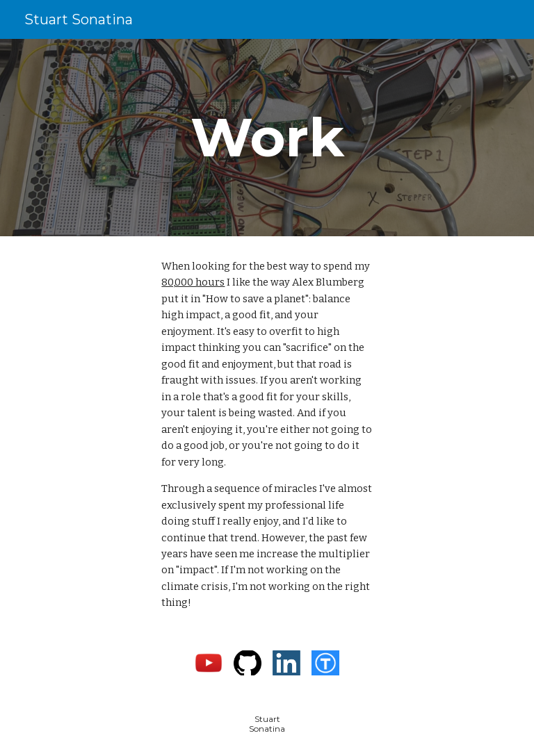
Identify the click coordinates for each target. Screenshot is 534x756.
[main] (267, 138)
